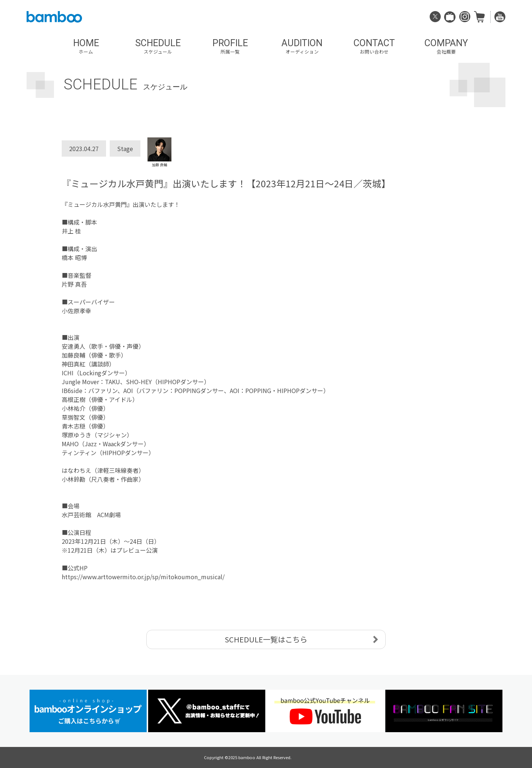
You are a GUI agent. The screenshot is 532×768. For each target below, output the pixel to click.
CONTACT (374, 46)
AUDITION (302, 46)
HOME (86, 46)
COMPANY (446, 46)
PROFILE (230, 46)
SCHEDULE (158, 46)
